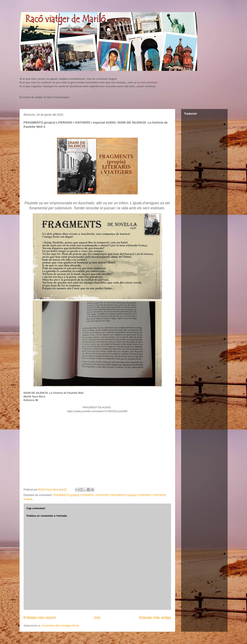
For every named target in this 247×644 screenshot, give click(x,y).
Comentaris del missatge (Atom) (60, 626)
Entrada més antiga (155, 618)
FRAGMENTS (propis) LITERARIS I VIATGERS (81, 495)
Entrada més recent (40, 618)
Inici (97, 618)
